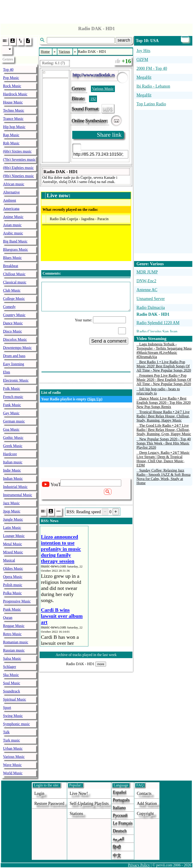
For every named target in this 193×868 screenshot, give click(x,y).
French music (13, 397)
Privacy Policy (139, 865)
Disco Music (12, 331)
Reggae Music (14, 626)
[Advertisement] (96, 11)
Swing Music (13, 716)
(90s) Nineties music (18, 176)
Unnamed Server (150, 299)
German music (14, 421)
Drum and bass (14, 356)
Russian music (14, 650)
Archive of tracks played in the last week (86, 655)
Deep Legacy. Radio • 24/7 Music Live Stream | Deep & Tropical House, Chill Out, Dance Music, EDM (163, 459)
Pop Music (11, 78)
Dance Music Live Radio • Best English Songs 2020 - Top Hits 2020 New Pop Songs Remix (163, 403)
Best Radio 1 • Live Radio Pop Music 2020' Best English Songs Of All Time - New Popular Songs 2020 (164, 366)
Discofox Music (15, 339)
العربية (119, 839)
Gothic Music (13, 438)
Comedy (9, 307)
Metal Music (12, 544)
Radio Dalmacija (150, 308)
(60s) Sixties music (17, 151)
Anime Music (13, 217)
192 (93, 99)
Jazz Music (11, 503)
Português (121, 800)
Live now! (79, 793)
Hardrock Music (15, 94)
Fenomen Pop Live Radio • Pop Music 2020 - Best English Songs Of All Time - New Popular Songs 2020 (164, 380)
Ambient (10, 200)
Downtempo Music (17, 348)
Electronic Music (16, 380)
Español (120, 792)
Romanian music (16, 642)
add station (147, 803)
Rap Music (11, 135)
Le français (123, 823)
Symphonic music (16, 724)
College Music (14, 299)
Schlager (10, 667)
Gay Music (11, 413)
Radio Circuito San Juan (157, 332)
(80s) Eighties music (18, 168)
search (124, 40)
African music (14, 184)
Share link (109, 135)
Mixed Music (13, 552)
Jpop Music (12, 511)
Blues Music (12, 258)
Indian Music (13, 479)
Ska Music (11, 675)
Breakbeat (11, 266)
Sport (7, 708)
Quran (8, 618)
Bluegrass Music (16, 249)
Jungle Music (13, 519)
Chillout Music (14, 274)
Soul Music (12, 683)
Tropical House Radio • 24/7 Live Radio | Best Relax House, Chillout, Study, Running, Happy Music (163, 416)
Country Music (14, 315)
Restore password (49, 803)
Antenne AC (147, 290)
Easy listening (14, 364)
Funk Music (12, 405)
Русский (120, 815)
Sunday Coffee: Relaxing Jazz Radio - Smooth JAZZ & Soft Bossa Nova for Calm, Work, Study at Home (163, 477)
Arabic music (13, 233)
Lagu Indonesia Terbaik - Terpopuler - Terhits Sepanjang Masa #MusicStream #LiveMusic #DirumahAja (164, 350)
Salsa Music (12, 658)
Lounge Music (14, 536)
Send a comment (109, 341)
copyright (145, 814)
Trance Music (13, 119)
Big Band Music (15, 241)
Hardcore (10, 454)
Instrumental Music (18, 495)
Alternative (11, 192)
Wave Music (12, 765)
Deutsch (120, 831)
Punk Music (12, 609)
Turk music (12, 740)
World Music (13, 773)
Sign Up (95, 399)
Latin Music (12, 528)
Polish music (13, 585)
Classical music (15, 282)
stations (76, 814)
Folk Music (12, 389)
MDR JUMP (147, 272)
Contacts (144, 793)
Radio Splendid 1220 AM (158, 323)
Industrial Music (15, 487)
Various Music (14, 757)
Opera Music (13, 577)
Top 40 (8, 70)
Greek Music (13, 446)
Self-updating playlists (89, 803)
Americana (11, 209)
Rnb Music (11, 143)
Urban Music (13, 748)
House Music (13, 102)
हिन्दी (117, 847)
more (101, 664)
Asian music (12, 225)
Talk (6, 732)
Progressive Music (17, 601)
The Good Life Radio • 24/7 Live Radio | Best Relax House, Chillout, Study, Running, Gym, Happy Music (164, 430)
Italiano (119, 808)
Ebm (7, 372)
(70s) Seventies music (19, 160)
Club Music (12, 290)
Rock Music (12, 86)
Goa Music (11, 429)
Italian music (13, 462)
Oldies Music (13, 569)
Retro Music (12, 634)
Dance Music (13, 323)
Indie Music (12, 470)
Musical (9, 560)
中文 (117, 855)
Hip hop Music (14, 127)
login (39, 793)
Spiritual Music (15, 699)
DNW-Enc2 (146, 281)
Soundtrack (12, 691)
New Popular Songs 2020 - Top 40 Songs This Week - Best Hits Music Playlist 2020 (164, 443)
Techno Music (14, 110)
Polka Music (12, 593)
